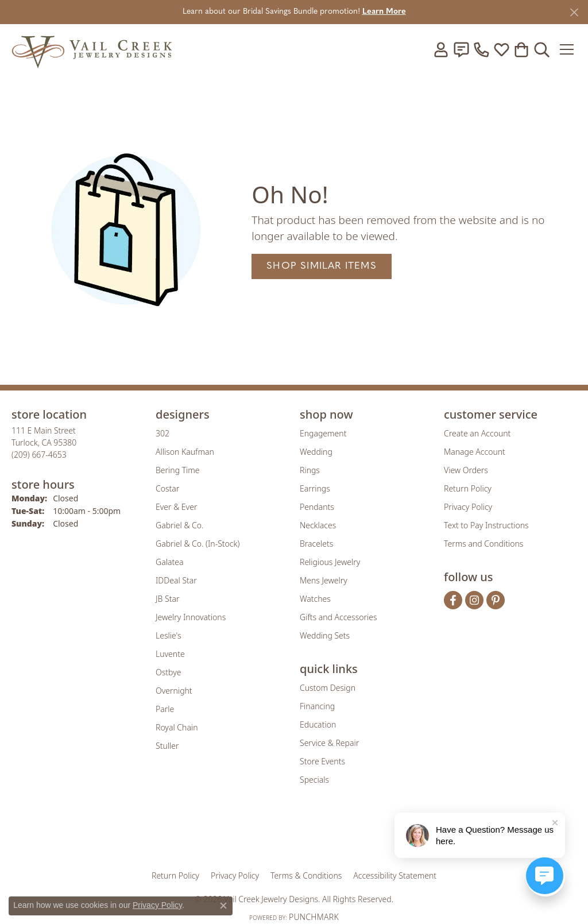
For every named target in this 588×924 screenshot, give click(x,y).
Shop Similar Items (322, 266)
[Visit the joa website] (255, 835)
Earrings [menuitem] (315, 488)
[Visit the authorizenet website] (342, 835)
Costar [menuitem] (167, 488)
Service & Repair (329, 743)
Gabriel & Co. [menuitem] (179, 525)
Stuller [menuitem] (167, 746)
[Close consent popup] (223, 906)
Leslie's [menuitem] (168, 635)
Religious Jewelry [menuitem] (330, 562)
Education (318, 724)
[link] (461, 49)
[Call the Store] (39, 455)
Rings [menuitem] (310, 470)
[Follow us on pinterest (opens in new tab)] (496, 600)
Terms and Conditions (483, 544)
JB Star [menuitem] (167, 599)
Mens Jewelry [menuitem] (324, 580)
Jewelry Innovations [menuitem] (191, 617)
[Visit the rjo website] (298, 835)
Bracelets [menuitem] (316, 544)
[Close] (574, 12)
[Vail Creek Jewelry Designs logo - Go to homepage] (92, 49)
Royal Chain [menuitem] (177, 727)
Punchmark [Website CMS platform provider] (314, 917)
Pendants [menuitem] (317, 507)
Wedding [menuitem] (316, 452)
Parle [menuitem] (165, 709)
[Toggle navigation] (568, 49)
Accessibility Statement (395, 875)
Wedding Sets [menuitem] (325, 635)
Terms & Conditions (306, 875)
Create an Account (477, 433)
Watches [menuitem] (315, 599)
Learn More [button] (384, 12)
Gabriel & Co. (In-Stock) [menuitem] (198, 544)
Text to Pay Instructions (486, 525)
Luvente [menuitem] (170, 654)
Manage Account (475, 452)
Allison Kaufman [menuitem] (185, 452)
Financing (317, 706)
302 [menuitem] (163, 433)
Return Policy (468, 488)
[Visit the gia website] (204, 835)
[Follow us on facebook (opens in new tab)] (453, 600)
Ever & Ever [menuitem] (176, 507)
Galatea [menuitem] (169, 562)
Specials (314, 780)
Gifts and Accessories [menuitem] (339, 617)
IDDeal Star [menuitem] (176, 580)
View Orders (466, 470)
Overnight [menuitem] (174, 691)
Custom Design (328, 688)
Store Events (322, 761)
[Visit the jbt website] (389, 835)
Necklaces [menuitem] (318, 525)
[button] (441, 49)
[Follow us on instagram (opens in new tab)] (474, 600)
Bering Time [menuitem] (178, 470)
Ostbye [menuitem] (168, 672)
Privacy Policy (468, 507)
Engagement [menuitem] (323, 433)
